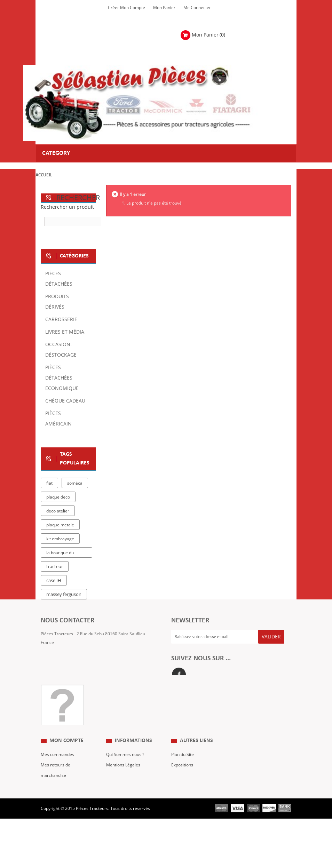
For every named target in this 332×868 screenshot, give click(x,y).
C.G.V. (112, 780)
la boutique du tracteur (60, 554)
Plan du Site (183, 759)
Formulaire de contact (69, 663)
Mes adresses (54, 791)
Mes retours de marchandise (56, 775)
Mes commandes (57, 759)
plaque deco (58, 497)
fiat (49, 483)
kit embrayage (60, 539)
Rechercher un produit (67, 207)
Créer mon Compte (127, 8)
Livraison (115, 791)
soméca (75, 483)
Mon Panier (164, 8)
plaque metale (60, 525)
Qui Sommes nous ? (125, 759)
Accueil (44, 175)
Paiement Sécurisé (124, 801)
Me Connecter (197, 8)
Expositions (182, 770)
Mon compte (66, 746)
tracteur (55, 567)
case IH (54, 581)
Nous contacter (186, 791)
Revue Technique (188, 780)
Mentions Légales (123, 770)
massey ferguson (64, 595)
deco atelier (58, 511)
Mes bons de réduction (63, 812)
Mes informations (58, 801)
